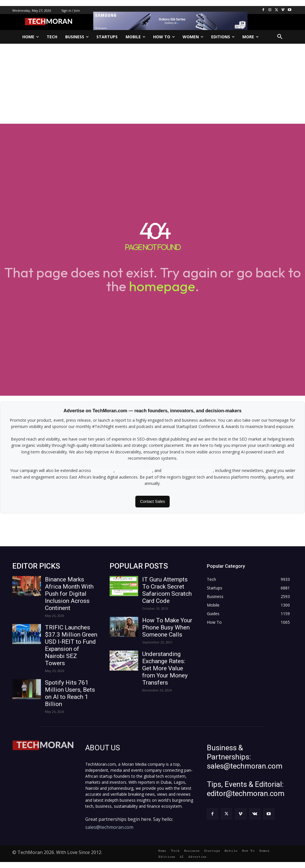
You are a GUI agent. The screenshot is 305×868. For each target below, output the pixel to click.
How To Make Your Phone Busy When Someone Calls (167, 627)
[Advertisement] (152, 84)
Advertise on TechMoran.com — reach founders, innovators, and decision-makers (152, 411)
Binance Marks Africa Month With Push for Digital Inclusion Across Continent (69, 594)
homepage (162, 286)
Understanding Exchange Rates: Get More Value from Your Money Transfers (165, 668)
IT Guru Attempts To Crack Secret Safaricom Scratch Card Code (167, 590)
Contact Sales (152, 501)
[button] (280, 37)
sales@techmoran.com (109, 827)
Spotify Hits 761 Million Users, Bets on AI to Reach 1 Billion (70, 693)
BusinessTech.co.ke (134, 470)
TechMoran (103, 470)
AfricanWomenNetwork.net (188, 470)
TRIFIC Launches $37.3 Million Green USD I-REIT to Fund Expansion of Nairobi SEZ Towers (71, 645)
